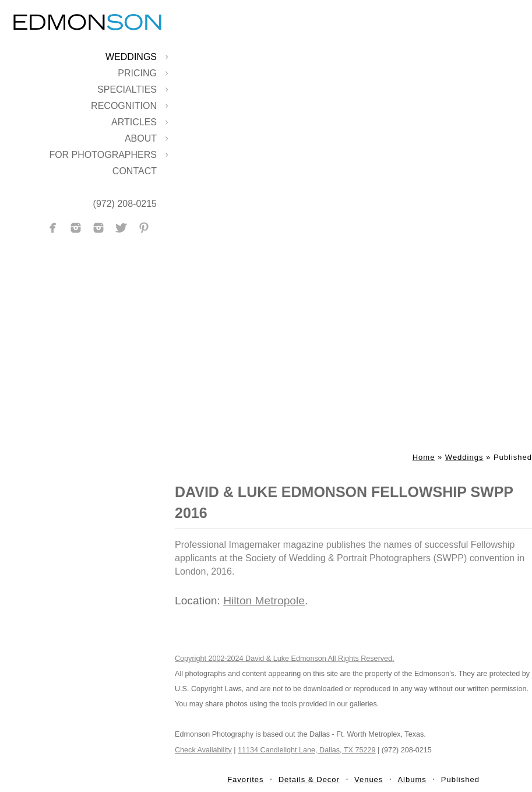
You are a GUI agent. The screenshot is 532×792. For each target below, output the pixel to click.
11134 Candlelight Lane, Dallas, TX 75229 (306, 750)
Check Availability (203, 750)
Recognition (124, 106)
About (141, 138)
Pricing (137, 73)
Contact (135, 171)
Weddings (131, 57)
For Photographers (103, 155)
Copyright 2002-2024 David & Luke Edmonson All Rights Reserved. (285, 659)
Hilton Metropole (264, 601)
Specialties (127, 89)
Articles (134, 122)
